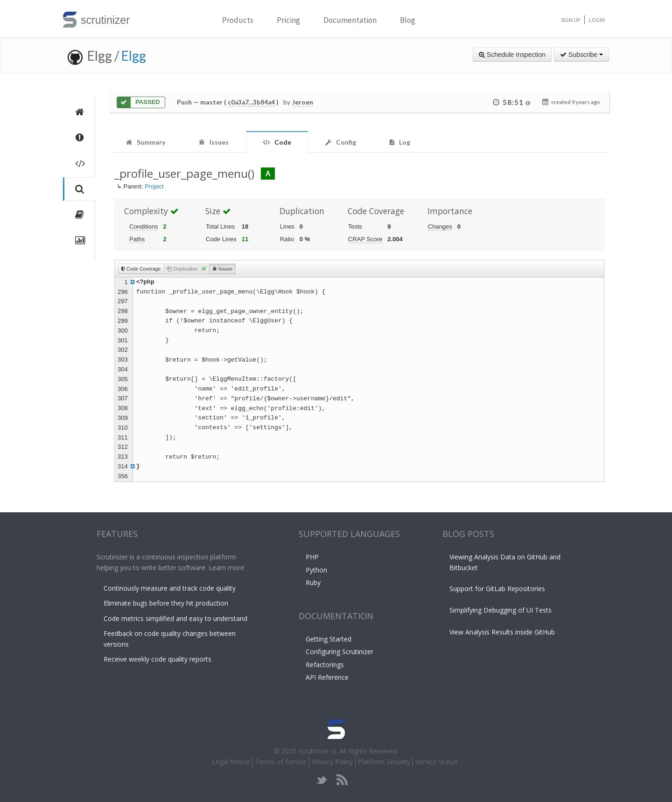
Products (238, 20)
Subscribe (581, 55)
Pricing (288, 20)
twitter (322, 780)
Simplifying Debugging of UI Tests (500, 610)
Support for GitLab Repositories (497, 589)
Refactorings (325, 665)
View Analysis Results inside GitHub (502, 632)
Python (316, 570)
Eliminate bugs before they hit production (166, 603)
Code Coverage (141, 269)
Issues (222, 269)
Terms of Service (281, 762)
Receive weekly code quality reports (157, 659)
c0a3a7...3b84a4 (251, 102)
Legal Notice (231, 762)
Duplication (186, 269)
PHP (312, 557)
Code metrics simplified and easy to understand (175, 618)
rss (342, 780)
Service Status (437, 762)
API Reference (327, 677)
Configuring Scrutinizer (339, 652)
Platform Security (384, 762)
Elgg (134, 56)
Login (597, 20)
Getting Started (329, 639)
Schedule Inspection (512, 55)
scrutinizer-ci (317, 751)
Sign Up (570, 20)
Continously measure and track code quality (170, 588)
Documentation (350, 20)
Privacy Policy (332, 762)
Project (154, 186)
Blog (408, 20)
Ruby (313, 582)
